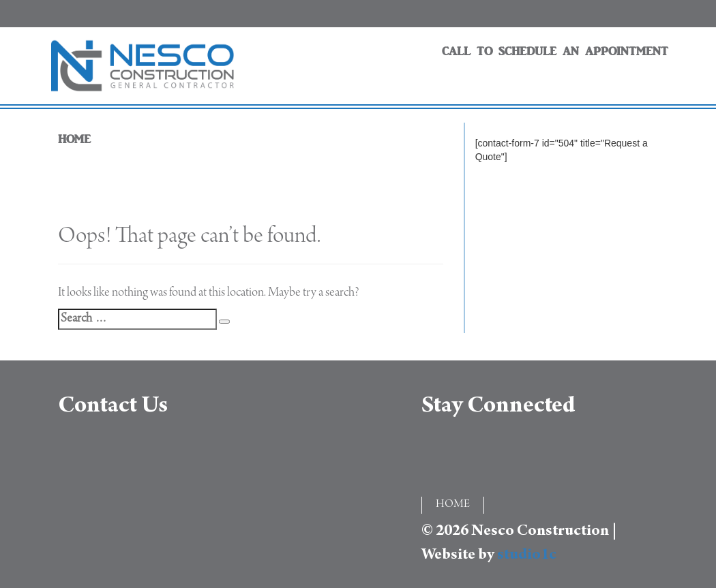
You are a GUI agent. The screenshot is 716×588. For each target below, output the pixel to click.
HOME (74, 139)
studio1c (527, 556)
